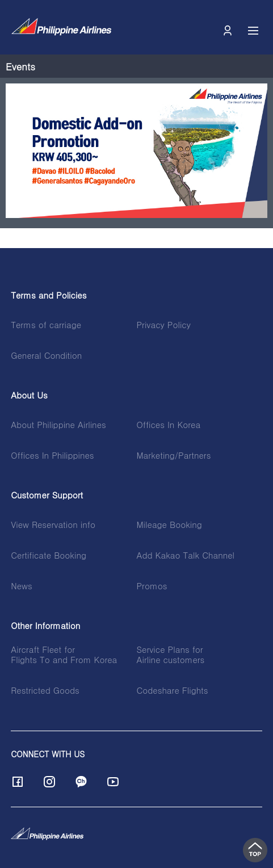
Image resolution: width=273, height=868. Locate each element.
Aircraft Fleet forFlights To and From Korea (64, 655)
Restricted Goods (45, 690)
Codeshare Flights (172, 690)
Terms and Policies (49, 295)
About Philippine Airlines (58, 425)
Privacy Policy (163, 325)
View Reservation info (53, 525)
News (21, 586)
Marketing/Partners (173, 455)
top (255, 850)
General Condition (46, 355)
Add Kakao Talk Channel (185, 555)
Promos (152, 586)
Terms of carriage (46, 325)
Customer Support (47, 495)
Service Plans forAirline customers (170, 655)
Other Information (45, 626)
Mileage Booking (169, 525)
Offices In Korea (168, 425)
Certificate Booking (49, 555)
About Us (29, 395)
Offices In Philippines (52, 455)
